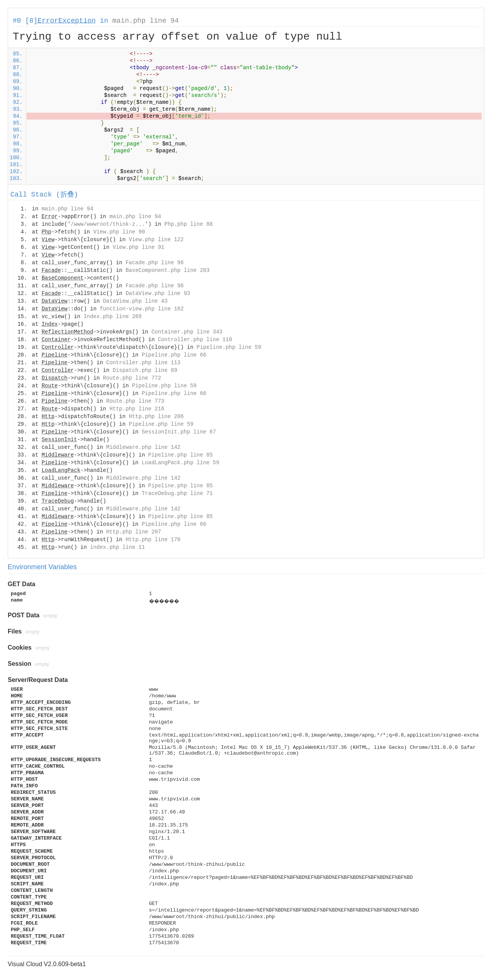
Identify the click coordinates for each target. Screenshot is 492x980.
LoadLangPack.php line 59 (181, 463)
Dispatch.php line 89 (145, 370)
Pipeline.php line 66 (174, 355)
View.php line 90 (119, 232)
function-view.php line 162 (141, 309)
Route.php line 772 (132, 378)
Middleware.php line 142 (143, 447)
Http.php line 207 (134, 532)
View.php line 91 (138, 247)
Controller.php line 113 (143, 363)
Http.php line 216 (137, 409)
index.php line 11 (117, 547)
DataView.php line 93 (158, 293)
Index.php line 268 (112, 317)
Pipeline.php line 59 (229, 347)
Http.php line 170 (153, 540)
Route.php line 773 (135, 401)
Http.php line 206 (156, 417)
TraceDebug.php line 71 (177, 493)
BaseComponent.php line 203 (168, 270)
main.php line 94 (145, 21)
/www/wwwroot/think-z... (108, 224)
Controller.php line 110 (195, 340)
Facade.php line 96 (155, 263)
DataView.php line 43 (135, 301)
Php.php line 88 (188, 224)
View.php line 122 (156, 240)
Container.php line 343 (187, 332)
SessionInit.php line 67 (179, 432)
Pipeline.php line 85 (180, 455)
